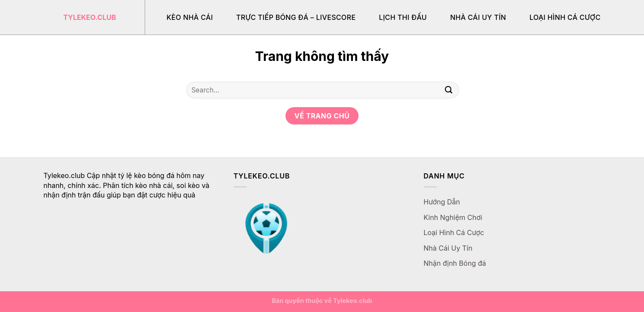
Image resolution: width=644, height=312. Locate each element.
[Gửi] (448, 90)
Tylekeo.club (90, 17)
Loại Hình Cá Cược (565, 17)
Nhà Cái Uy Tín (478, 17)
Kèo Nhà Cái (190, 17)
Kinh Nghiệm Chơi (453, 217)
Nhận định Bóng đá (455, 263)
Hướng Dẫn (442, 202)
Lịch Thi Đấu (403, 17)
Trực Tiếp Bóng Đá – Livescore (296, 17)
